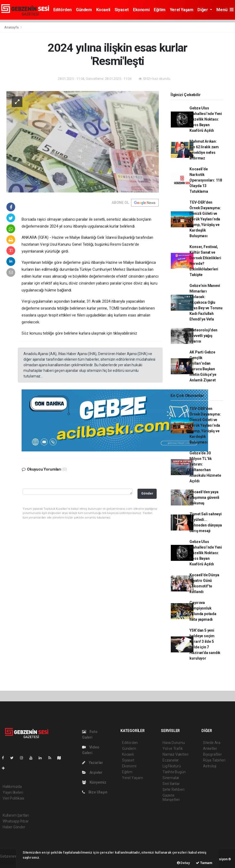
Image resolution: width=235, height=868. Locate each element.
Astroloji (210, 766)
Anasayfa (12, 27)
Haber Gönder (14, 827)
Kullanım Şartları (16, 815)
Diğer (203, 10)
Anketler (210, 748)
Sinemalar (171, 778)
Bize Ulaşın (95, 792)
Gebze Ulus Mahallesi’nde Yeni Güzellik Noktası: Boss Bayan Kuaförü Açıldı (206, 119)
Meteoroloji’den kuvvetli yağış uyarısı (203, 336)
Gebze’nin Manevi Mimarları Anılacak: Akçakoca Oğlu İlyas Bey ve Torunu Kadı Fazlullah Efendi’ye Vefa (206, 302)
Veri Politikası (13, 798)
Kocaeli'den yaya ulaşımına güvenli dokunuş (204, 497)
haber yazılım (11, 862)
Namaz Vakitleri (175, 754)
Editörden (62, 10)
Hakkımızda (12, 787)
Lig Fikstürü (172, 766)
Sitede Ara (212, 743)
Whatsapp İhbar (16, 821)
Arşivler (92, 772)
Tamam (204, 863)
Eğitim (160, 10)
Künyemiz (94, 782)
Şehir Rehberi (173, 789)
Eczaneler (171, 760)
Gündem (84, 10)
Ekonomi (141, 10)
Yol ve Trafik (173, 748)
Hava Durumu (174, 743)
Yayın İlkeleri (13, 792)
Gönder (147, 493)
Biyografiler (212, 754)
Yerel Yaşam (182, 10)
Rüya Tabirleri (214, 760)
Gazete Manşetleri (171, 797)
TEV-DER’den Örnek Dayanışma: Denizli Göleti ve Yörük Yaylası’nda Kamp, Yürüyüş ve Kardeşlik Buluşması (205, 219)
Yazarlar (93, 763)
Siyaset (122, 10)
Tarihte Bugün (174, 772)
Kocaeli (103, 10)
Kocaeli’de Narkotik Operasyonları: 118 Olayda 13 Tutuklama (206, 180)
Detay (183, 863)
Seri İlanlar (171, 784)
